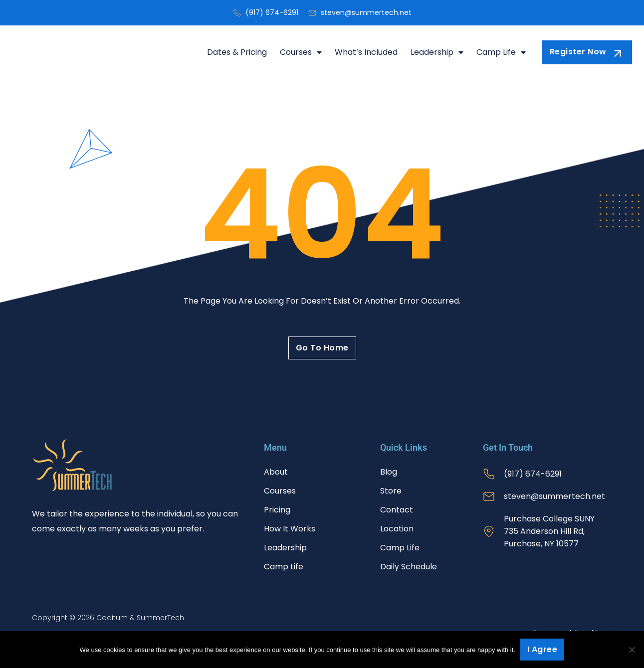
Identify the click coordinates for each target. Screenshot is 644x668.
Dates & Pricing (237, 52)
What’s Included (366, 52)
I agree (542, 649)
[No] (632, 650)
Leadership (437, 52)
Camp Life (501, 52)
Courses (301, 52)
